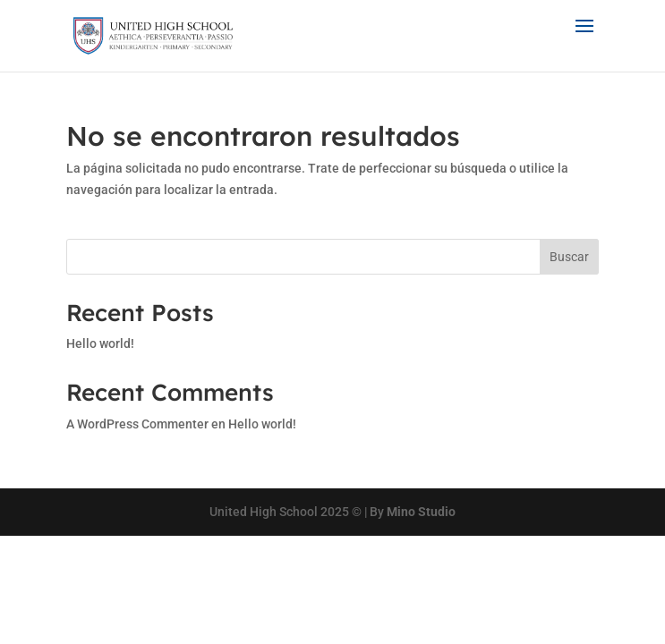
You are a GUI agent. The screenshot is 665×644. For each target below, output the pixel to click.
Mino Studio (421, 512)
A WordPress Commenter (137, 424)
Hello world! (100, 343)
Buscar (569, 257)
